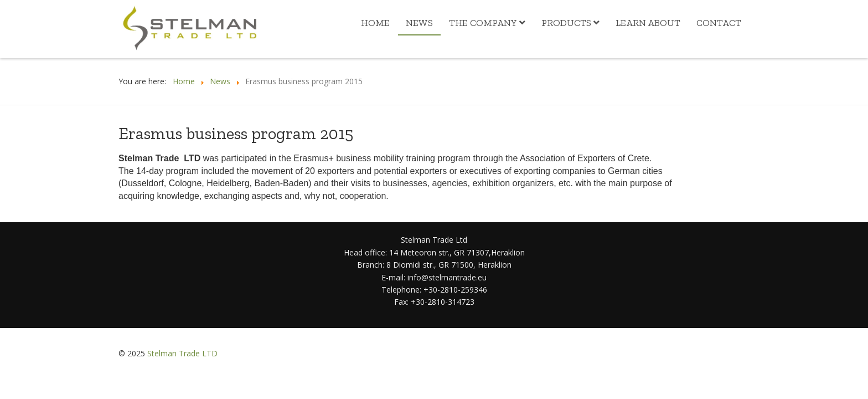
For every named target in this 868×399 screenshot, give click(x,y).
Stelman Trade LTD (182, 353)
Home (375, 23)
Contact (719, 23)
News (419, 23)
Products (566, 23)
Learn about (648, 23)
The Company (483, 23)
